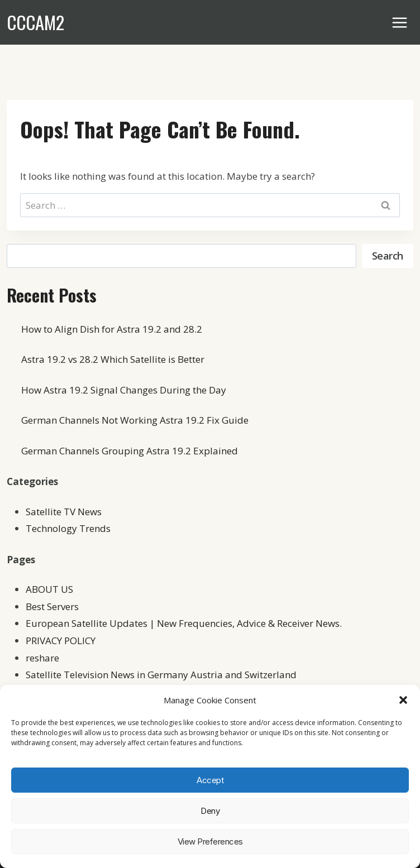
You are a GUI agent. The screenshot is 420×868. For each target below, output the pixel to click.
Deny (210, 811)
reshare (42, 658)
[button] (403, 700)
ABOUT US (49, 589)
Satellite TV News (64, 512)
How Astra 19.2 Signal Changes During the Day (124, 390)
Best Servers (52, 606)
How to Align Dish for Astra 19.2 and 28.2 (112, 329)
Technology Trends (68, 528)
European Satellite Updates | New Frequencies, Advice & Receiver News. (184, 623)
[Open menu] (400, 22)
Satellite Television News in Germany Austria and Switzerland (161, 675)
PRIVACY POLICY (61, 641)
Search (388, 256)
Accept (210, 780)
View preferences (210, 841)
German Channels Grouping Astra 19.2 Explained (130, 451)
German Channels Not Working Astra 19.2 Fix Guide (135, 420)
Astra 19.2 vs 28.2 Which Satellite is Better (113, 359)
